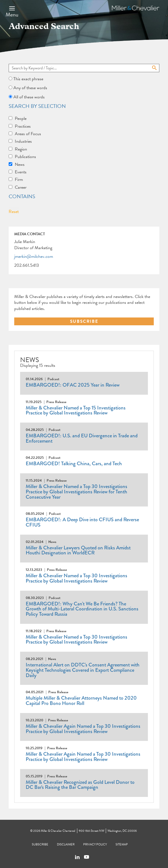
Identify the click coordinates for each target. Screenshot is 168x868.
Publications (25, 157)
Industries (23, 141)
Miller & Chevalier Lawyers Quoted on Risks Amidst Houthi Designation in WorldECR (78, 550)
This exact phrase (28, 79)
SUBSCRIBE (84, 321)
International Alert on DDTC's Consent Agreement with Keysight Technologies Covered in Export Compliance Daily (83, 670)
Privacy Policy (95, 844)
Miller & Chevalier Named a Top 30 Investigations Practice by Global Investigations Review (76, 578)
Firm (19, 180)
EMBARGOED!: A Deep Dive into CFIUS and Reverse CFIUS (82, 522)
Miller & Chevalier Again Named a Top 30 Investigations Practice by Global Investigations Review (83, 729)
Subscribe (40, 844)
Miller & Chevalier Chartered (58, 831)
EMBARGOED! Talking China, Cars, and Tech (74, 464)
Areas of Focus (28, 134)
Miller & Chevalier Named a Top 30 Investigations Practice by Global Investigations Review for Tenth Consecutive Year (76, 492)
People (21, 118)
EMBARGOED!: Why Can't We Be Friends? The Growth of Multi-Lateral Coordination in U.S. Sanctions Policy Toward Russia (82, 609)
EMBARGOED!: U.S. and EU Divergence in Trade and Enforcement (82, 438)
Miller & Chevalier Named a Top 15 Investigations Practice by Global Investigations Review (76, 410)
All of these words (29, 97)
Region (21, 149)
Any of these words (30, 88)
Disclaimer (66, 844)
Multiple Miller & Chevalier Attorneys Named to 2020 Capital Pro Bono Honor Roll (81, 701)
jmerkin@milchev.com (34, 257)
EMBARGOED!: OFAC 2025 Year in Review (73, 385)
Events (21, 172)
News (20, 164)
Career (21, 187)
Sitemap (122, 844)
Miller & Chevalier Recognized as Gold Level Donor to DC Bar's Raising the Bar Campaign (80, 785)
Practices (23, 126)
